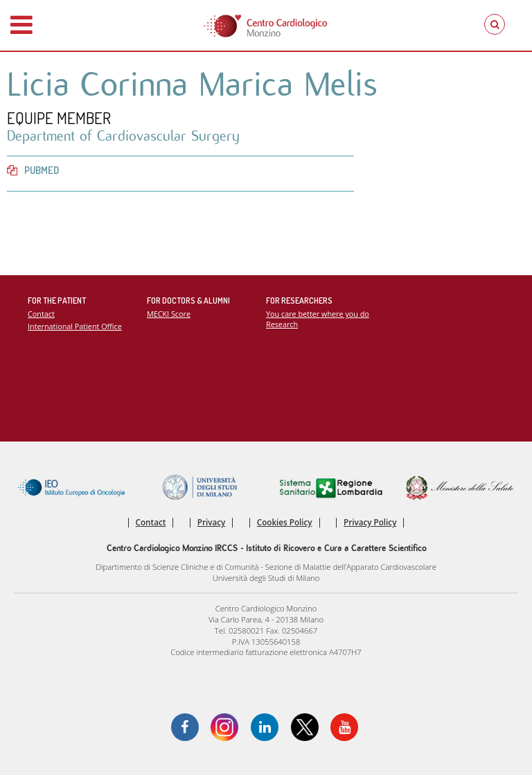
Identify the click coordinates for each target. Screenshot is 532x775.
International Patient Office (75, 326)
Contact (41, 314)
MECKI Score (169, 314)
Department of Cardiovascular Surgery (123, 136)
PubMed (33, 170)
